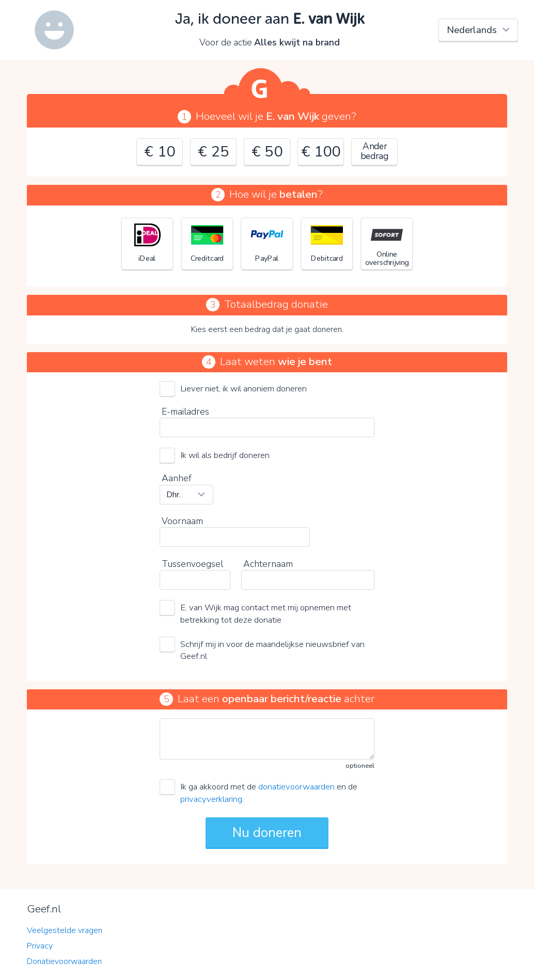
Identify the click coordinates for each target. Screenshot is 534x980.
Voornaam (182, 521)
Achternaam (268, 564)
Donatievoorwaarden (64, 961)
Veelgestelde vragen (65, 930)
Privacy (40, 946)
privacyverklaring (211, 799)
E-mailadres (185, 412)
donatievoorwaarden (296, 787)
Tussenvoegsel (192, 564)
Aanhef (177, 478)
